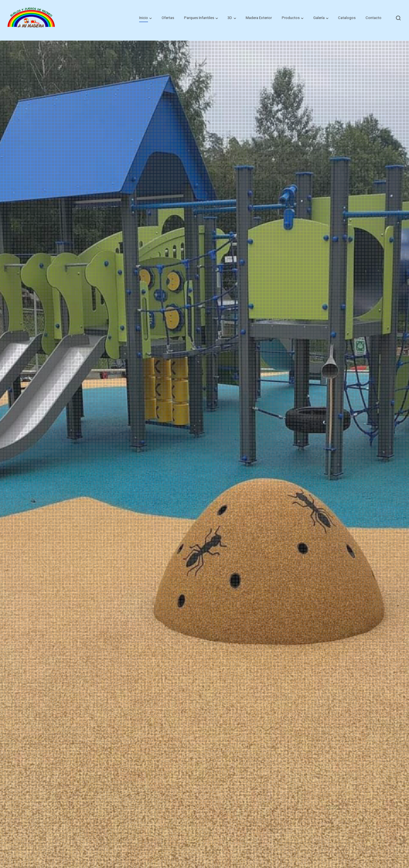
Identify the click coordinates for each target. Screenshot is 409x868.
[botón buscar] (398, 18)
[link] (32, 18)
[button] (145, 18)
